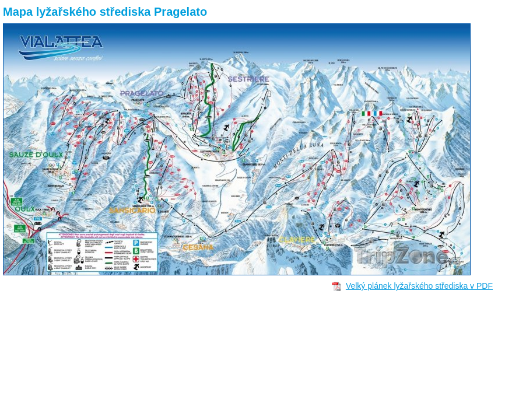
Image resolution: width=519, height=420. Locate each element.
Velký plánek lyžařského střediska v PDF (419, 286)
